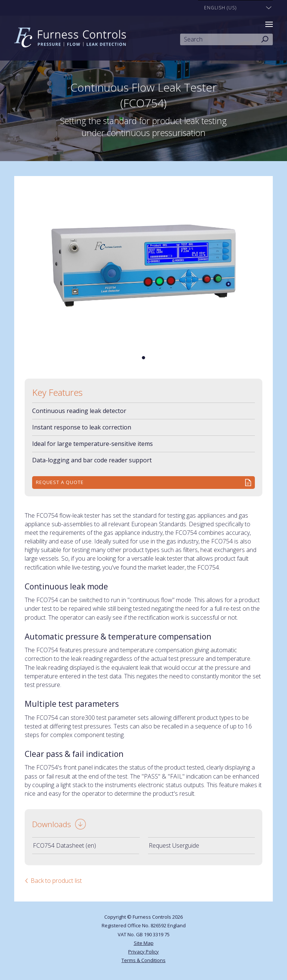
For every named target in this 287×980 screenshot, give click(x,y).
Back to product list (56, 881)
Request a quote (60, 482)
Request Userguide (174, 845)
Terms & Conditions (143, 960)
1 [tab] (143, 358)
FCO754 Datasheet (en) (64, 845)
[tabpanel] (143, 266)
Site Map (144, 943)
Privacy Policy (143, 952)
